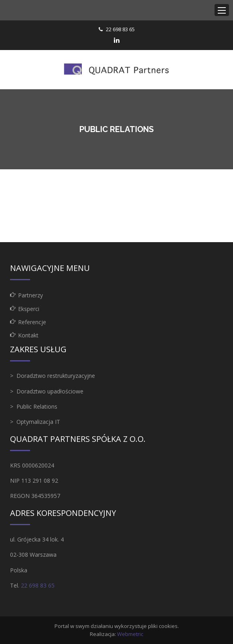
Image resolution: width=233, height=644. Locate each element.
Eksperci (29, 309)
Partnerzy (30, 295)
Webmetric (130, 634)
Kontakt (28, 335)
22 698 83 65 (120, 29)
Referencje (32, 322)
